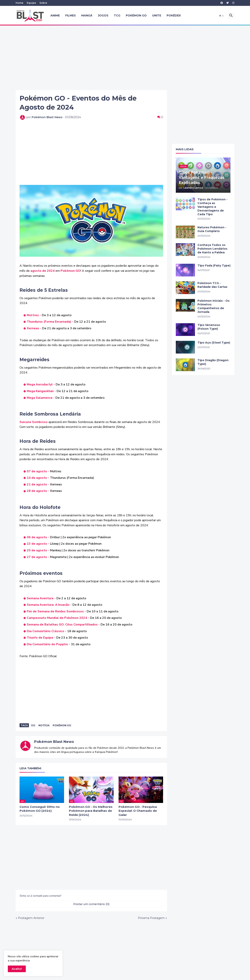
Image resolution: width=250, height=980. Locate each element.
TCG (117, 15)
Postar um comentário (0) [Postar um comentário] (91, 904)
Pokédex (174, 15)
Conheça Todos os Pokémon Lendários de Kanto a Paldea (212, 249)
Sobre (43, 3)
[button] (221, 16)
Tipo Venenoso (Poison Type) (209, 327)
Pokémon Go (62, 725)
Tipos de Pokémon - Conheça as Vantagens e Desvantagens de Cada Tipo (212, 207)
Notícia (44, 725)
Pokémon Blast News (54, 742)
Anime (55, 15)
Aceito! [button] (17, 969)
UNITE (157, 15)
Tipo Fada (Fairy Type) (214, 265)
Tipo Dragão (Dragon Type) (213, 362)
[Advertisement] (125, 58)
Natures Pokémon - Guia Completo (212, 229)
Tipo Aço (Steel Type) (214, 343)
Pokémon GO (136, 15)
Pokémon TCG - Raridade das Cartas (212, 285)
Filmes (71, 15)
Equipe (31, 3)
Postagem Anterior (31, 918)
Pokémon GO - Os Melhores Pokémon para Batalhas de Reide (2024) (91, 811)
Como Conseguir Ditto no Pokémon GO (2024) (40, 809)
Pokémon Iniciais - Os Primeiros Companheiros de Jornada (213, 306)
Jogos (103, 15)
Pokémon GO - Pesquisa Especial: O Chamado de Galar (138, 811)
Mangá (87, 15)
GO (33, 725)
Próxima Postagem (151, 918)
